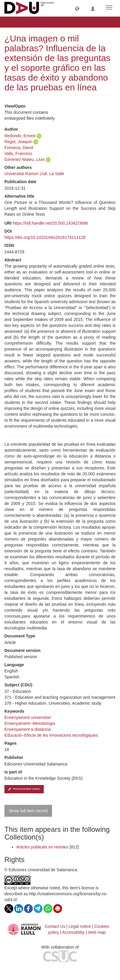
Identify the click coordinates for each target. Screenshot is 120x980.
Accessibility (73, 932)
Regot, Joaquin (18, 142)
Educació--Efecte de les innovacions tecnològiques (51, 735)
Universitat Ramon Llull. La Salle (34, 174)
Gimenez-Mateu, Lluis (25, 159)
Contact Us (55, 926)
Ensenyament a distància (27, 729)
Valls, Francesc (18, 154)
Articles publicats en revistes (42, 847)
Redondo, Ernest (20, 136)
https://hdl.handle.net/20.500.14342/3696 (50, 223)
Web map (97, 932)
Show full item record (28, 811)
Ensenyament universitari (28, 717)
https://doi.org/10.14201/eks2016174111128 (45, 237)
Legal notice (80, 926)
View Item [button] (20, 22)
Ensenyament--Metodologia (30, 723)
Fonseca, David (19, 148)
